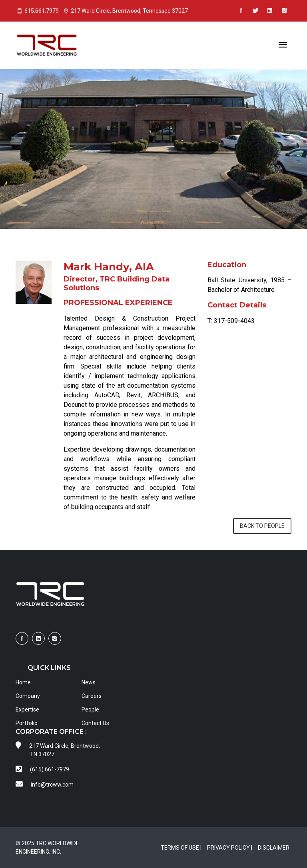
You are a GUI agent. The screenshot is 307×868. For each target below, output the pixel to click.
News (89, 682)
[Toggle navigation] (283, 45)
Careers (92, 696)
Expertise (27, 709)
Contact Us (95, 723)
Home (23, 682)
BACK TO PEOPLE (262, 526)
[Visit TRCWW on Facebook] (241, 11)
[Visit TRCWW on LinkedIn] (270, 11)
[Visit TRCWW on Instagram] (284, 11)
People (90, 709)
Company (28, 696)
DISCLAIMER (274, 848)
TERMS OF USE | (181, 848)
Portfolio (27, 723)
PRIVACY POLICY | (230, 848)
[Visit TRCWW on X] (255, 11)
